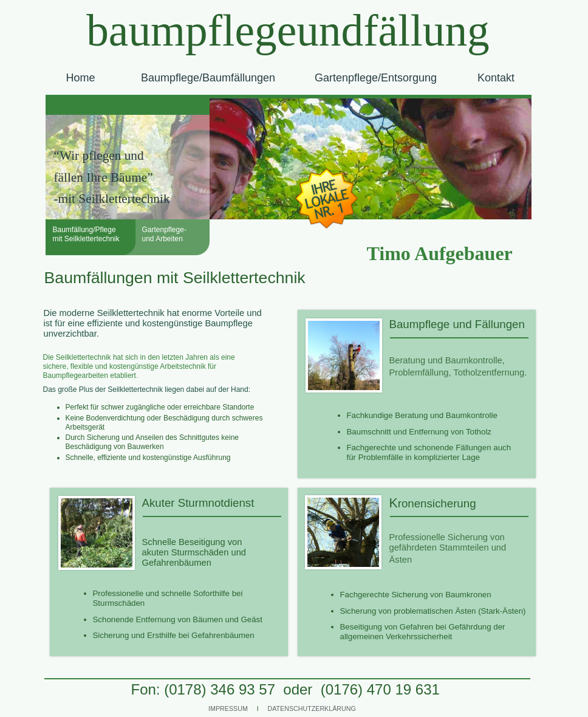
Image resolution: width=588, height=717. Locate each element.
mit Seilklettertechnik (86, 239)
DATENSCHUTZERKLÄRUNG (312, 708)
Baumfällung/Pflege (84, 230)
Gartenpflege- (164, 230)
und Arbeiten (162, 239)
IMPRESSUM (228, 708)
